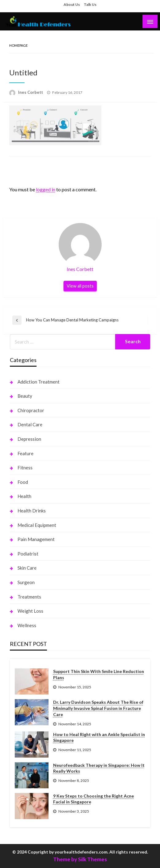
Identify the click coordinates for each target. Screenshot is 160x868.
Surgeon (26, 582)
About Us (72, 4)
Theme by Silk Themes (80, 859)
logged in (46, 189)
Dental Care (30, 424)
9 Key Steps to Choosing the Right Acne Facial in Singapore (94, 799)
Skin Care (27, 568)
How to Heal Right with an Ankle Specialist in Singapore (99, 737)
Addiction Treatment (39, 382)
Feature (25, 453)
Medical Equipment (37, 525)
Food (23, 482)
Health (24, 496)
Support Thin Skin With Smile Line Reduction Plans (99, 674)
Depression (29, 439)
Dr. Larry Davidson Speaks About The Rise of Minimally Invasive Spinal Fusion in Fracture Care (98, 708)
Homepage (18, 45)
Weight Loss (30, 611)
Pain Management (36, 539)
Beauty (25, 396)
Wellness (27, 625)
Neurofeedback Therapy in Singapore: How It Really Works (99, 768)
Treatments (29, 597)
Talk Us (90, 4)
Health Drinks (32, 511)
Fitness (25, 468)
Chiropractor (31, 410)
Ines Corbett (31, 92)
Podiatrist (28, 554)
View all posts (80, 286)
